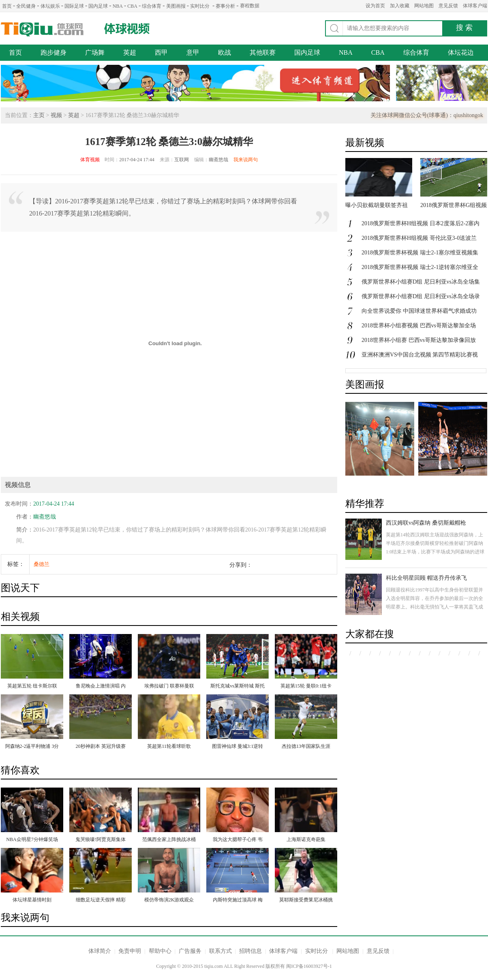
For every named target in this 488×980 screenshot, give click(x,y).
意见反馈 (448, 6)
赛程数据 (250, 6)
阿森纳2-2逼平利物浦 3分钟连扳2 (32, 747)
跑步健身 (54, 52)
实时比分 (200, 6)
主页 (39, 115)
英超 (130, 52)
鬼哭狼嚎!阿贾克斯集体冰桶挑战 (101, 840)
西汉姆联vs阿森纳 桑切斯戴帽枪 (426, 523)
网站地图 (424, 6)
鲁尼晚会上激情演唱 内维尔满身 (101, 687)
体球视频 (128, 29)
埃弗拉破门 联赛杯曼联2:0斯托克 (169, 687)
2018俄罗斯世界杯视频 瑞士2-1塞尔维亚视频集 (420, 253)
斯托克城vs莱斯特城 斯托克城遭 (238, 687)
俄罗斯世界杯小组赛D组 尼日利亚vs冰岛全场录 (421, 296)
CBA (132, 6)
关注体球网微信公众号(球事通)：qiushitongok (427, 115)
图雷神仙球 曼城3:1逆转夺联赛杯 (238, 747)
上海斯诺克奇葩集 (306, 839)
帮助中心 (160, 951)
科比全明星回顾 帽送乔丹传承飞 (426, 578)
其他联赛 (263, 52)
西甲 (161, 52)
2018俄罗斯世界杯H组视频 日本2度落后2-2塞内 (421, 223)
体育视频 (90, 160)
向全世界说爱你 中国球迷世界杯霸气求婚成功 (419, 311)
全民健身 (26, 6)
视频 (56, 115)
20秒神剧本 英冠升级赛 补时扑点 (101, 747)
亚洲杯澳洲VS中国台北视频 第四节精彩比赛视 (420, 355)
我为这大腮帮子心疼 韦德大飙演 (238, 840)
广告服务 (190, 951)
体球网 (42, 29)
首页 (7, 6)
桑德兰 (42, 564)
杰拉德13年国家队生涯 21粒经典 (306, 747)
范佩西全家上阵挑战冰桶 (169, 839)
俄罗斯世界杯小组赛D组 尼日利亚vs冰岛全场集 (421, 282)
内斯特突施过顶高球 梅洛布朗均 (238, 901)
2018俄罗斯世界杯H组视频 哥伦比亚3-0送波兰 (419, 238)
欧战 (225, 52)
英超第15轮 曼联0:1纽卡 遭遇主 (306, 687)
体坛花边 (461, 52)
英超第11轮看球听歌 (169, 746)
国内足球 (98, 6)
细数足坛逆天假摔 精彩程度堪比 (101, 901)
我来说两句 (246, 160)
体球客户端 (475, 6)
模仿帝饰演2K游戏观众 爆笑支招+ (169, 901)
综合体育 (152, 6)
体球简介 (100, 951)
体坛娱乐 (50, 6)
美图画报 (176, 6)
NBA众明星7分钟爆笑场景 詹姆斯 (32, 840)
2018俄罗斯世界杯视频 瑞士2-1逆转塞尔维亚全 (420, 267)
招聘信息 (250, 951)
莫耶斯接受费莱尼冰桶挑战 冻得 (306, 901)
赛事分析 (225, 6)
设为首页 (375, 6)
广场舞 (95, 52)
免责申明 (130, 951)
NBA (118, 6)
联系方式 (220, 951)
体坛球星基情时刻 (32, 900)
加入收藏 (400, 6)
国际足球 (74, 6)
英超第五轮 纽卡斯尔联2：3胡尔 (32, 687)
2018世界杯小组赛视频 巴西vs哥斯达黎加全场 (419, 326)
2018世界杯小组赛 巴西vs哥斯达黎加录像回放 (419, 340)
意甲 (193, 52)
